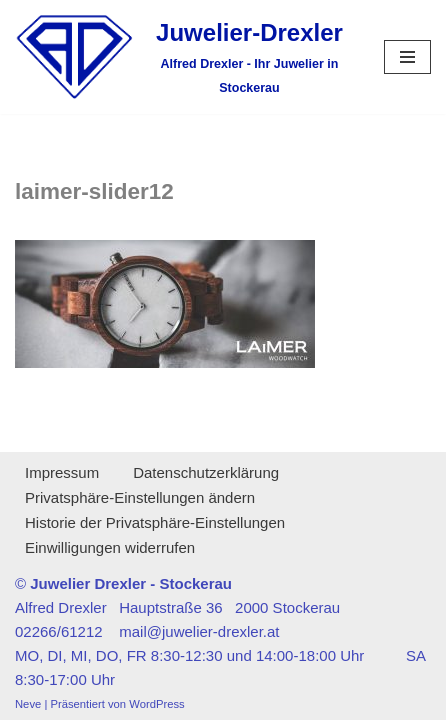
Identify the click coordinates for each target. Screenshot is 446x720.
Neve (28, 704)
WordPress (156, 704)
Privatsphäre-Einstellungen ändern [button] (140, 497)
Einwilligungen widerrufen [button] (110, 547)
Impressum (62, 472)
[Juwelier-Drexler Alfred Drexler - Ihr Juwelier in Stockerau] (184, 57)
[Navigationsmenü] (407, 57)
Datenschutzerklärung (206, 472)
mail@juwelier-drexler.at (199, 631)
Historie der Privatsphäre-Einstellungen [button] (155, 522)
